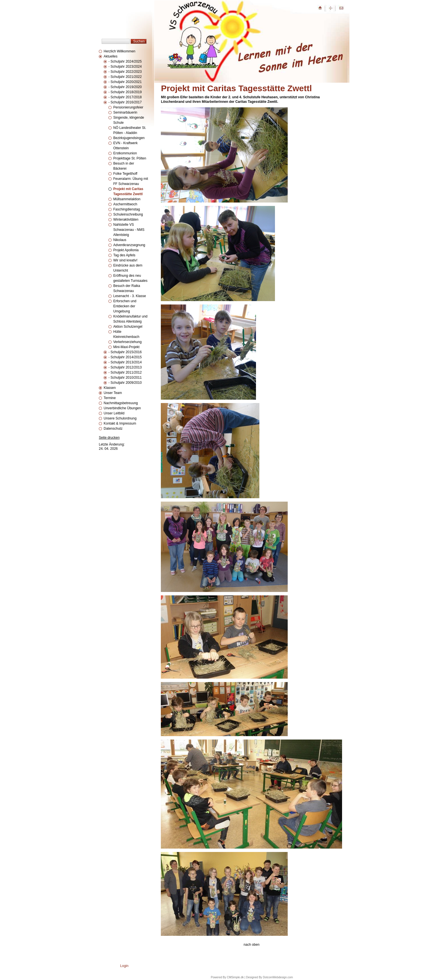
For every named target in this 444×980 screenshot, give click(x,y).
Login (124, 966)
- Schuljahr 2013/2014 (125, 362)
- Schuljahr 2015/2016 (125, 352)
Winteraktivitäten (126, 220)
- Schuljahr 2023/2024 (125, 67)
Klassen (110, 388)
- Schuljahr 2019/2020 (125, 87)
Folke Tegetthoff (125, 174)
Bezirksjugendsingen (129, 138)
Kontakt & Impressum (120, 423)
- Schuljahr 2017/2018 (125, 97)
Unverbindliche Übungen (122, 408)
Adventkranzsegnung (129, 245)
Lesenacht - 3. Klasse (130, 296)
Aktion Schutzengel (128, 327)
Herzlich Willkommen (119, 51)
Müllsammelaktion (127, 199)
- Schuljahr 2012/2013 (125, 367)
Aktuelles (111, 56)
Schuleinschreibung (128, 214)
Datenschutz (113, 429)
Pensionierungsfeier (128, 107)
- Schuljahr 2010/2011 (125, 378)
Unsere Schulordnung (120, 418)
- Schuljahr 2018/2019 (125, 92)
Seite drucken (109, 438)
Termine (110, 398)
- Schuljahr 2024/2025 (125, 61)
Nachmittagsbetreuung (121, 403)
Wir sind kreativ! (125, 260)
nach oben (251, 945)
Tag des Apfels (124, 255)
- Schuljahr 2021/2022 (125, 77)
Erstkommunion (125, 153)
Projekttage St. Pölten (130, 158)
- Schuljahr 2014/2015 (125, 357)
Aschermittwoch (125, 204)
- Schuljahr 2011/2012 (125, 372)
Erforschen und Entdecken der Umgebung (125, 306)
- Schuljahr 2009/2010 (125, 383)
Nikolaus (120, 240)
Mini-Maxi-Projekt (126, 347)
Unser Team (113, 393)
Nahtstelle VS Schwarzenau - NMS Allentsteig (129, 230)
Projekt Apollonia (126, 250)
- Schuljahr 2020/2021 (125, 82)
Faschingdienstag (127, 209)
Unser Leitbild (114, 413)
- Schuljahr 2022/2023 (125, 72)
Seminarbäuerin (125, 112)
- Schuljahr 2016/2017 (125, 102)
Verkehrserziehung (127, 342)
